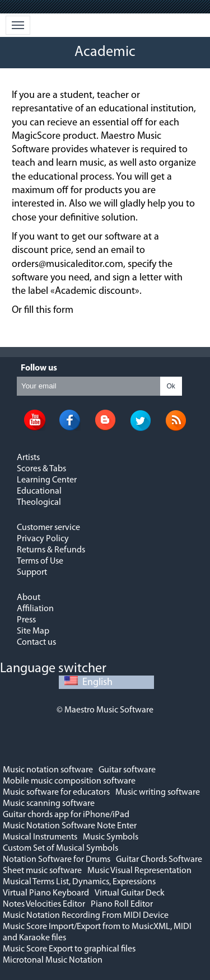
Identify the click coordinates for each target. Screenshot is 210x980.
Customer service (48, 528)
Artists (28, 458)
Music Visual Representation (139, 871)
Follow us (39, 368)
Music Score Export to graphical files (69, 949)
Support (32, 573)
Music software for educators (56, 793)
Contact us (36, 643)
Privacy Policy (43, 539)
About (29, 598)
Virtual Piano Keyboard (46, 893)
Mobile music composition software (69, 781)
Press (26, 620)
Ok (171, 386)
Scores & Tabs (41, 469)
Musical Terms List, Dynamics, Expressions (79, 882)
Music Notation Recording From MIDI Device (86, 916)
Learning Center (47, 480)
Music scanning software (49, 804)
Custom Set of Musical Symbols (60, 848)
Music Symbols (111, 837)
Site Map (33, 631)
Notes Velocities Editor (44, 904)
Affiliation (35, 609)
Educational (39, 491)
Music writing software (158, 793)
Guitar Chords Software (159, 860)
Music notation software (48, 770)
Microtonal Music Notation (53, 960)
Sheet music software (42, 871)
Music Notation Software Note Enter (70, 826)
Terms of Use (40, 561)
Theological (39, 503)
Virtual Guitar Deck (130, 893)
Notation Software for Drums (57, 860)
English (88, 683)
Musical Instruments (40, 837)
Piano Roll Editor (122, 904)
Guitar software (127, 770)
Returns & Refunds (51, 550)
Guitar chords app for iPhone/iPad (66, 815)
